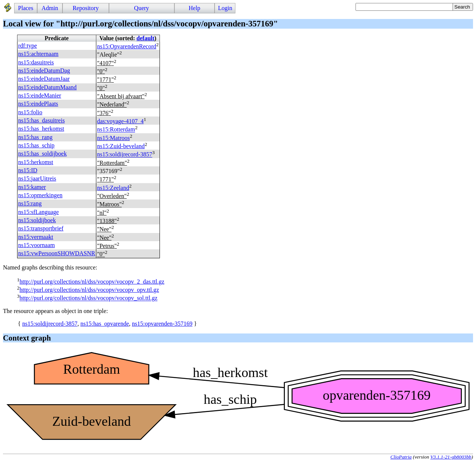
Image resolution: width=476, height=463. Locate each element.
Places (26, 8)
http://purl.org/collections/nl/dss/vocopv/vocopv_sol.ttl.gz (88, 298)
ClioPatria (401, 457)
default (145, 38)
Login (225, 8)
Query (142, 8)
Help (194, 8)
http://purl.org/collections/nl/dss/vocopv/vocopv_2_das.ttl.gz (92, 282)
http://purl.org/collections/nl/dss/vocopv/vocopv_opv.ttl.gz (89, 290)
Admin (50, 8)
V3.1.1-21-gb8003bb (451, 457)
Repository (86, 8)
